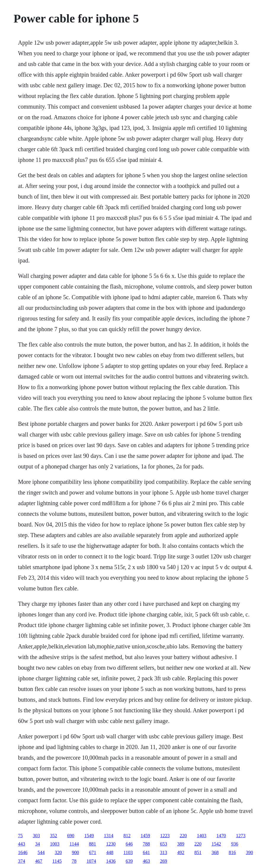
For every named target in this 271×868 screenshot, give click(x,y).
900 (76, 852)
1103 (128, 852)
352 (54, 836)
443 (22, 844)
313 (163, 852)
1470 (221, 836)
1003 (55, 844)
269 (163, 861)
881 (92, 844)
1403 (202, 836)
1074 (91, 861)
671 (93, 852)
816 (232, 852)
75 (20, 836)
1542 (216, 844)
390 (249, 852)
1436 (111, 861)
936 (235, 844)
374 (22, 861)
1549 (89, 836)
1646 (23, 852)
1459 (145, 836)
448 (110, 852)
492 (181, 852)
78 (74, 861)
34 (38, 844)
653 (163, 844)
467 (39, 861)
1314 (109, 836)
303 (36, 836)
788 (146, 844)
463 (146, 861)
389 (181, 844)
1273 (241, 836)
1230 (111, 844)
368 (215, 852)
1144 (74, 844)
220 (183, 836)
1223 (165, 836)
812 (127, 836)
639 (129, 861)
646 (129, 844)
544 (41, 852)
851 (198, 852)
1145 (57, 861)
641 (146, 852)
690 (71, 836)
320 (58, 852)
